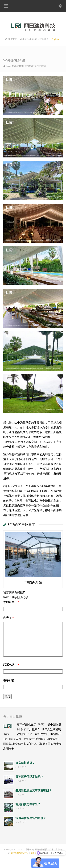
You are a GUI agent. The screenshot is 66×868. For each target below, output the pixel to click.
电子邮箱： (10, 681)
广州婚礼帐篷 (33, 582)
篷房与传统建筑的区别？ (31, 818)
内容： (9, 618)
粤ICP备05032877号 (20, 853)
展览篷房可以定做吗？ (29, 777)
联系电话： (11, 665)
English (55, 39)
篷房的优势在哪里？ (28, 804)
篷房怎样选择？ (25, 763)
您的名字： (11, 602)
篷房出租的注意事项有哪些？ (34, 790)
